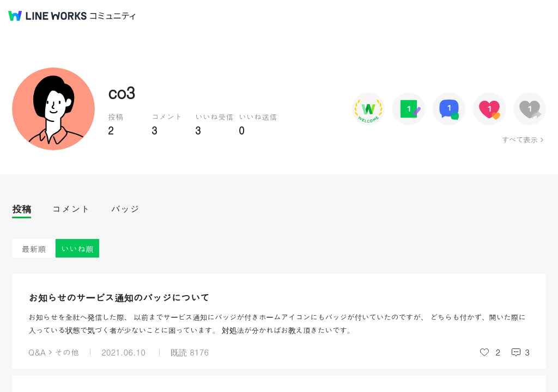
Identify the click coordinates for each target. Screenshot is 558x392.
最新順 (34, 249)
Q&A (37, 352)
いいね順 (77, 249)
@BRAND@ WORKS (47, 16)
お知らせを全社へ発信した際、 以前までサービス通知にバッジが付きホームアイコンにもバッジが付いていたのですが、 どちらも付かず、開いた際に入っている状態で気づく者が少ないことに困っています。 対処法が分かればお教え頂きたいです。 (277, 323)
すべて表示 (520, 139)
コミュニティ (113, 16)
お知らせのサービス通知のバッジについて (119, 298)
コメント (71, 209)
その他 (67, 352)
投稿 (22, 209)
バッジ (125, 209)
